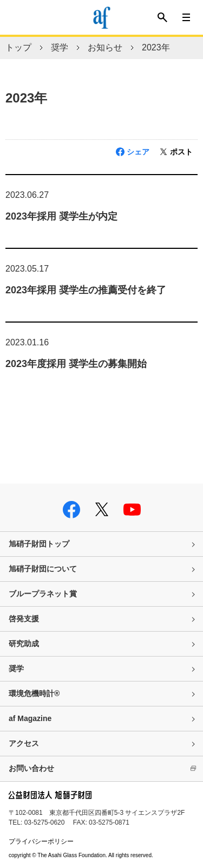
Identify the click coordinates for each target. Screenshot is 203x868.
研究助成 (24, 644)
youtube (132, 510)
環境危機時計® (34, 693)
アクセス (24, 743)
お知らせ (105, 47)
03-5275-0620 (45, 822)
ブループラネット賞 (43, 594)
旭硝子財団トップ (39, 544)
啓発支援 (24, 619)
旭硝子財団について (43, 569)
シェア (138, 152)
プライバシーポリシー (41, 841)
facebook (71, 510)
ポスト (181, 152)
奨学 (60, 47)
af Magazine (30, 718)
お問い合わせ (31, 768)
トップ (18, 47)
